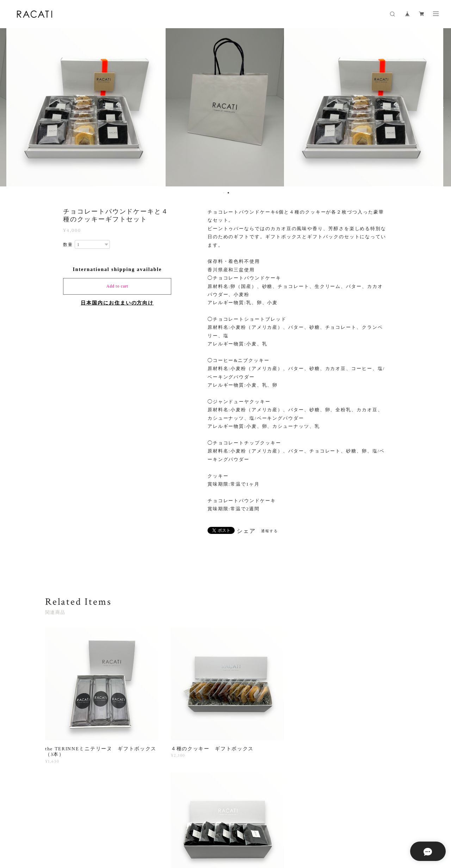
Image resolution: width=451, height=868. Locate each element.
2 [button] (228, 193)
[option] (87, 107)
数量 (68, 245)
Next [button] (440, 107)
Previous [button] (11, 107)
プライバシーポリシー (108, 829)
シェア (246, 531)
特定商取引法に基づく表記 (162, 829)
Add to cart (117, 286)
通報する (270, 531)
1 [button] (224, 193)
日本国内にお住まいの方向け (117, 303)
